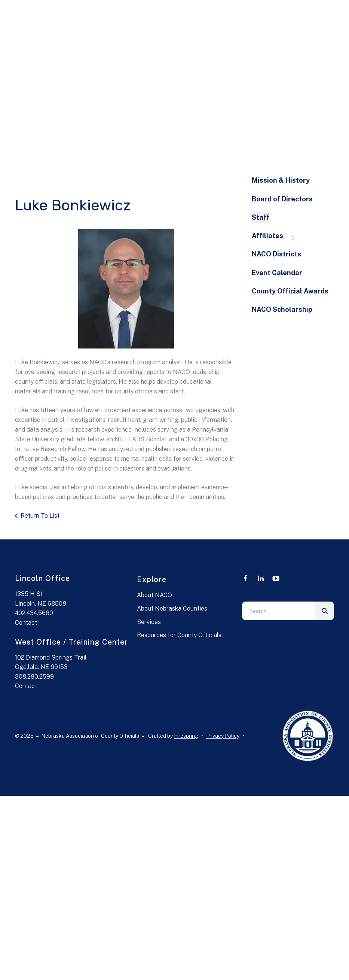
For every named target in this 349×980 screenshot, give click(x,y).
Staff (261, 217)
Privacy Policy (223, 736)
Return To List (40, 516)
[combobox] (279, 611)
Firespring (186, 736)
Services (149, 622)
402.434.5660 (34, 613)
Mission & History (281, 180)
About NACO (154, 595)
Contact (26, 623)
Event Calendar (277, 273)
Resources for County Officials (179, 635)
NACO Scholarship (282, 309)
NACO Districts (276, 254)
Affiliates (277, 236)
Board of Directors (282, 199)
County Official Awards (290, 291)
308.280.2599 (34, 677)
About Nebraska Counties (172, 608)
